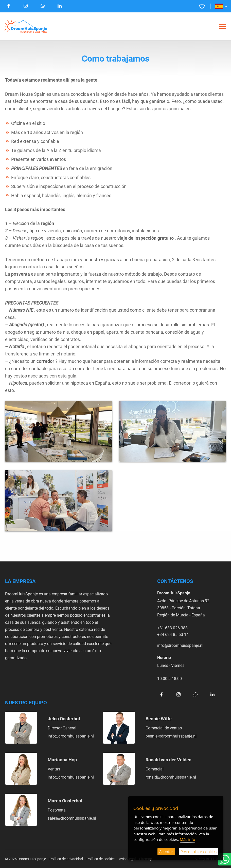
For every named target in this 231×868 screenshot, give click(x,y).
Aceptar (166, 852)
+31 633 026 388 (172, 628)
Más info (187, 839)
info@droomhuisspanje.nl (180, 645)
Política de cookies (101, 859)
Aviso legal (127, 859)
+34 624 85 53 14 (173, 634)
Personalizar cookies (199, 852)
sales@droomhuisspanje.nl (72, 818)
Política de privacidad (66, 859)
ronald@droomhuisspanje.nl (171, 777)
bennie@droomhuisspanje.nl (171, 736)
